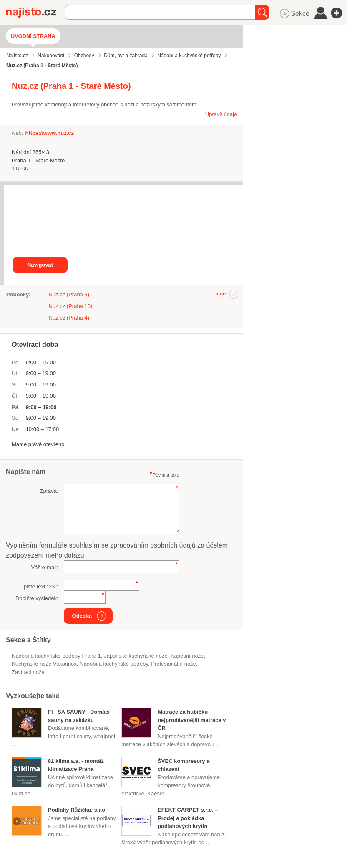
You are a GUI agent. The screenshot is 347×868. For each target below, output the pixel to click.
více (220, 294)
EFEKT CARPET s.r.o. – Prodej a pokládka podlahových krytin (188, 818)
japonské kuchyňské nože (136, 656)
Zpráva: (49, 491)
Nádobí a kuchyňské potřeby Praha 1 (56, 656)
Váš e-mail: (45, 567)
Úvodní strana (33, 36)
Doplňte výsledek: (37, 598)
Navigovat (40, 265)
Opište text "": (39, 587)
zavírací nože (28, 672)
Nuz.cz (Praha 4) (69, 318)
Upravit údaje (221, 114)
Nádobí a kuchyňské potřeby (114, 664)
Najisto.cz (35, 13)
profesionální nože (173, 664)
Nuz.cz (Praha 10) (70, 306)
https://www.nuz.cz (49, 133)
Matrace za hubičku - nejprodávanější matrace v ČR (192, 720)
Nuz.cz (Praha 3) (69, 294)
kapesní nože (187, 656)
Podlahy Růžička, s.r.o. (77, 810)
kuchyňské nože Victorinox (44, 664)
